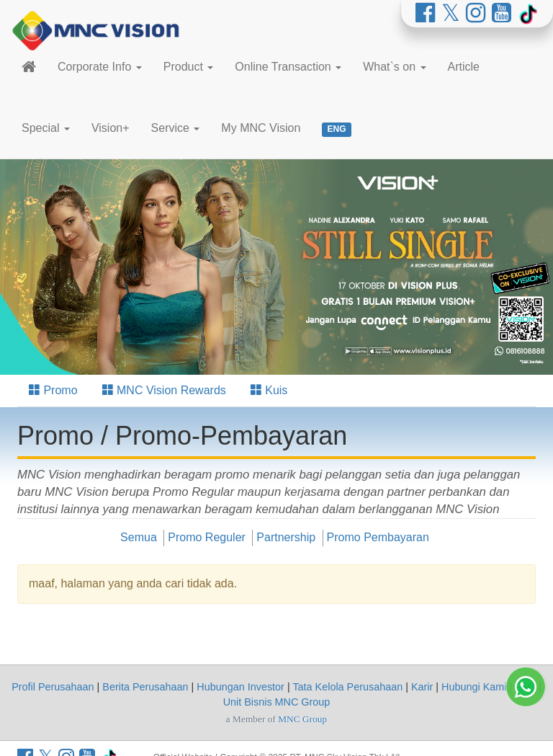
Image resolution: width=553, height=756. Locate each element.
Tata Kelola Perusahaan (347, 687)
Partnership (286, 537)
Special (46, 128)
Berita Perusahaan (145, 687)
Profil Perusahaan (53, 687)
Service (176, 128)
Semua (139, 537)
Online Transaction (288, 67)
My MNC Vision (261, 128)
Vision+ (111, 128)
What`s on (394, 67)
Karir (422, 687)
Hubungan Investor (240, 687)
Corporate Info (100, 67)
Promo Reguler (207, 537)
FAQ (525, 687)
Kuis (269, 390)
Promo (53, 390)
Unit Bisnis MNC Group (277, 702)
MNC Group (302, 719)
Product (189, 67)
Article (464, 67)
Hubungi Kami (474, 687)
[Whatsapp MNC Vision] (526, 732)
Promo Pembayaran (378, 537)
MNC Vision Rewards (164, 390)
